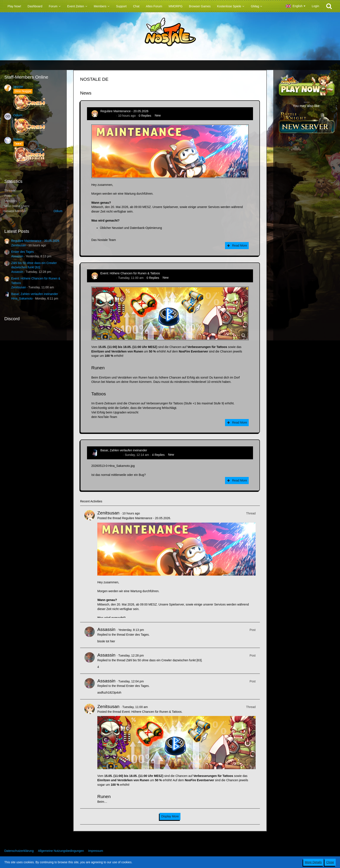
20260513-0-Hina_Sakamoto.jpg (113, 466)
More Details (313, 862)
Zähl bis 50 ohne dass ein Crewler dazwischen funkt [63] (164, 660)
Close (330, 862)
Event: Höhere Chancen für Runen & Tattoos (130, 273)
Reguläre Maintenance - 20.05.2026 (35, 241)
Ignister (18, 87)
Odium (18, 115)
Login (315, 6)
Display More (170, 816)
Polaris (18, 139)
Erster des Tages (23, 252)
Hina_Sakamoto (22, 298)
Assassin (17, 256)
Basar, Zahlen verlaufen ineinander (35, 294)
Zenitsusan (19, 245)
